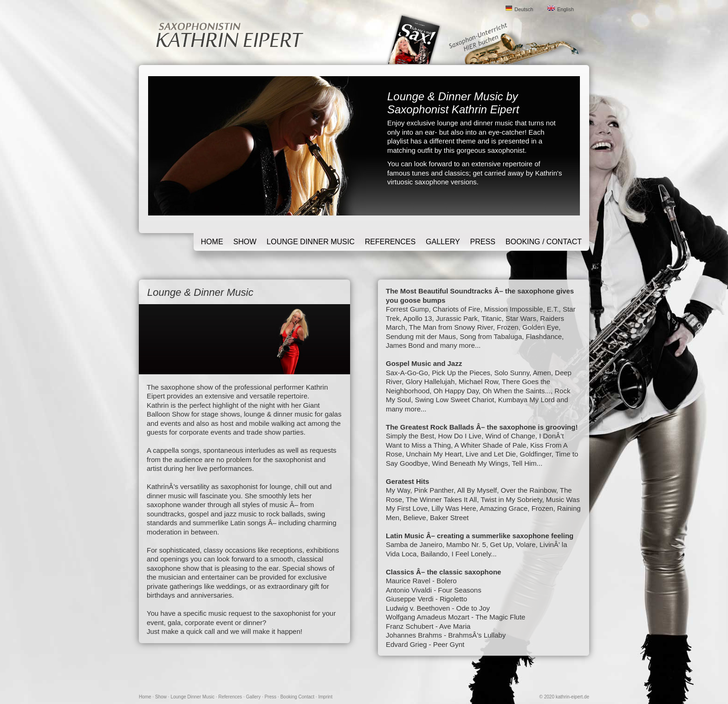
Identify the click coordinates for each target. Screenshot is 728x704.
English (565, 9)
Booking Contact (297, 697)
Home (212, 242)
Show (245, 242)
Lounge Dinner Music (310, 242)
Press (483, 242)
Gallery (443, 242)
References (390, 242)
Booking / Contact (544, 242)
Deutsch (524, 9)
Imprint (325, 697)
